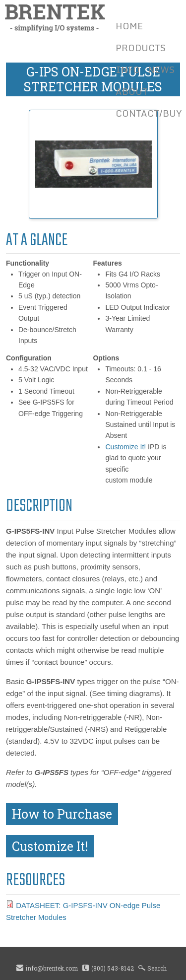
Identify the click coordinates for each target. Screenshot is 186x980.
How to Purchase (62, 814)
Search (157, 968)
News (161, 70)
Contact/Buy (149, 113)
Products (141, 48)
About (132, 91)
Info (128, 70)
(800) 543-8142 (113, 968)
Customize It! (125, 447)
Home (129, 26)
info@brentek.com (52, 968)
